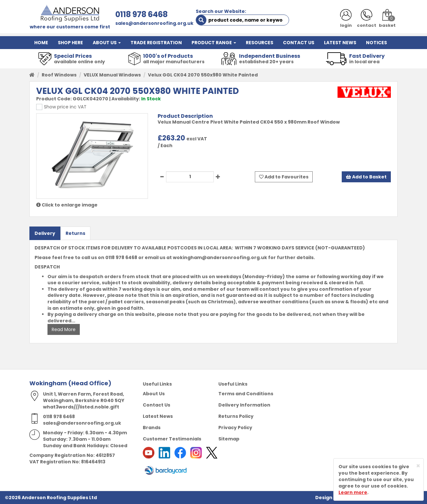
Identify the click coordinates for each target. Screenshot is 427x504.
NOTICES (376, 43)
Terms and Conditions (246, 394)
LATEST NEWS (340, 43)
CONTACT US (299, 43)
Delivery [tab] (45, 233)
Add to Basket (366, 177)
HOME (41, 43)
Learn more (353, 492)
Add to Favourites (284, 177)
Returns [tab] (75, 233)
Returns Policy (236, 416)
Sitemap (229, 439)
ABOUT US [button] (107, 43)
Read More (64, 329)
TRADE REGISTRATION (156, 43)
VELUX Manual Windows (112, 75)
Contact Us (156, 405)
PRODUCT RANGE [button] (214, 43)
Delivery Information (244, 405)
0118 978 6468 (141, 14)
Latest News (158, 416)
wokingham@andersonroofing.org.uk (220, 257)
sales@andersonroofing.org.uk (154, 23)
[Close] (418, 466)
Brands (152, 428)
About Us (154, 394)
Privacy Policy (235, 428)
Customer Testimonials (172, 439)
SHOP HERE (70, 43)
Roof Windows (59, 75)
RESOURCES (260, 43)
